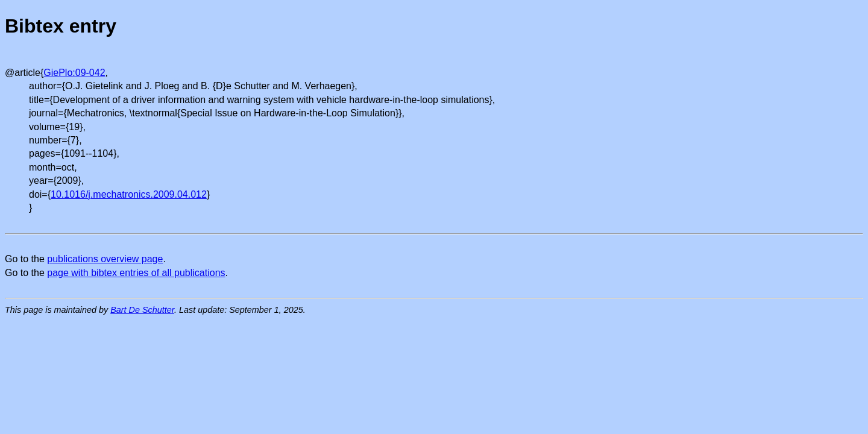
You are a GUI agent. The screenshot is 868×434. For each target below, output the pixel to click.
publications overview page (105, 259)
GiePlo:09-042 (74, 73)
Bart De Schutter (142, 310)
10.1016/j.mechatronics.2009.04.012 (129, 194)
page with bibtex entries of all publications (136, 273)
